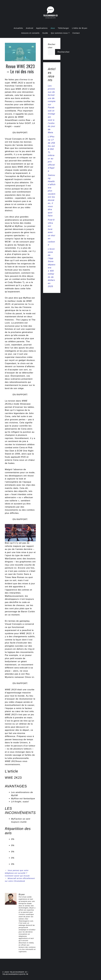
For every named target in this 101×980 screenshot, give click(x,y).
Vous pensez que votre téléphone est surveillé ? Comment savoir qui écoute (17, 873)
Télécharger (63, 28)
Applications (42, 28)
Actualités (18, 28)
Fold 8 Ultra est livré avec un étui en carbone (52, 232)
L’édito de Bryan (80, 28)
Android (30, 28)
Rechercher (64, 52)
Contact (76, 33)
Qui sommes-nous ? (60, 33)
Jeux (53, 28)
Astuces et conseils (30, 33)
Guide (45, 33)
